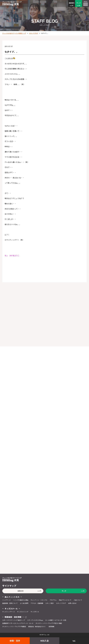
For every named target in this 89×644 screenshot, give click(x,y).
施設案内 (72, 3)
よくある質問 (24, 603)
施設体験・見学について (10, 603)
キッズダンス (35, 612)
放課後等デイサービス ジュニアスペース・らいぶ (18, 623)
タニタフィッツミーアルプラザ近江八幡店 (49, 623)
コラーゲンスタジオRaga (35, 620)
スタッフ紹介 (50, 603)
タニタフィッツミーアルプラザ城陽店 (14, 627)
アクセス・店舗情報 (37, 603)
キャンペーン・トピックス (39, 600)
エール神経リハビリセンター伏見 (56, 620)
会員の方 (21, 591)
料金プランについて (65, 600)
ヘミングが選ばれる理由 (21, 600)
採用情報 (51, 627)
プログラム (53, 600)
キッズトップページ (9, 612)
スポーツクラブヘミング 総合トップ (14, 620)
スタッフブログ (34, 33)
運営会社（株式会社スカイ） (37, 627)
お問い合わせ (72, 603)
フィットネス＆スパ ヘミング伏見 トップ (14, 33)
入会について (78, 600)
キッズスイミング (23, 612)
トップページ (6, 600)
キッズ (79, 3)
